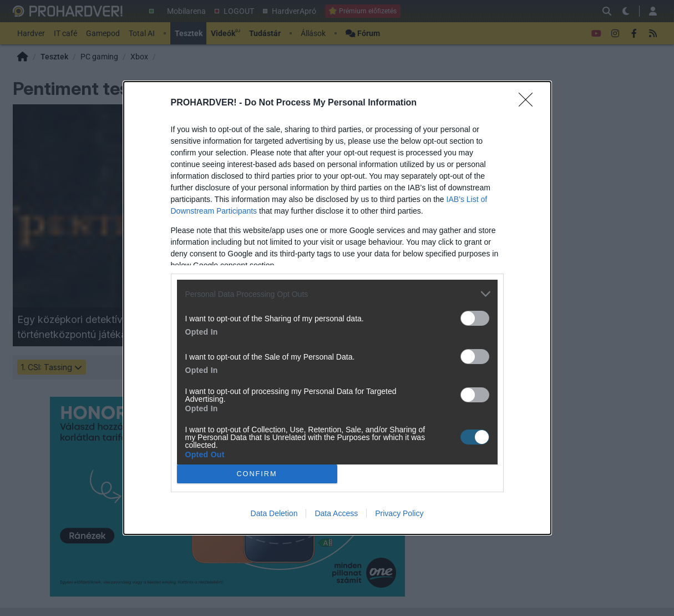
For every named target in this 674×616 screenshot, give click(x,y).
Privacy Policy (399, 513)
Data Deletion (274, 513)
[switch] (475, 318)
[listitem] (337, 294)
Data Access (336, 513)
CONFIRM (257, 474)
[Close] (529, 103)
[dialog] (337, 308)
